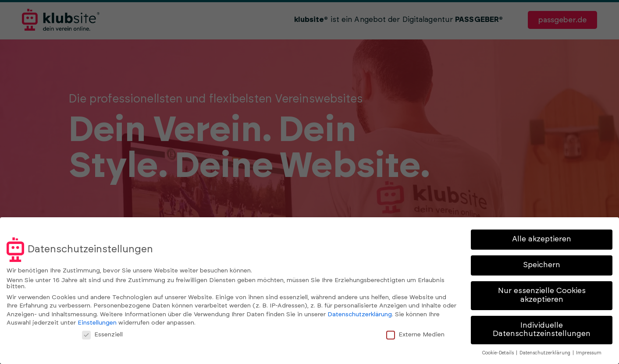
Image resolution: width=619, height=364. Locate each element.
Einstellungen (97, 323)
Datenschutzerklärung (360, 315)
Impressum (589, 353)
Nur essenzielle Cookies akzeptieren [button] (542, 295)
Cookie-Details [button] (499, 353)
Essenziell (106, 334)
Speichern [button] (542, 265)
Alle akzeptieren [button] (542, 239)
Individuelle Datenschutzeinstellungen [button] (542, 330)
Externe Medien (419, 334)
